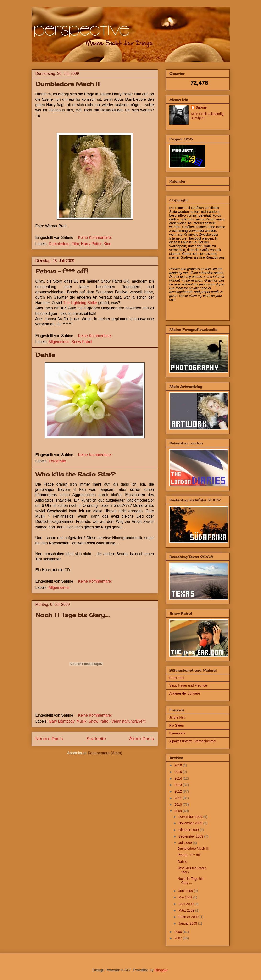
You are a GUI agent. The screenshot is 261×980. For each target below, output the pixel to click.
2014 (179, 778)
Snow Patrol (82, 342)
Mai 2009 (186, 897)
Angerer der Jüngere (185, 693)
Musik (82, 721)
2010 (179, 805)
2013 (179, 785)
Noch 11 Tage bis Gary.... (72, 615)
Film (75, 244)
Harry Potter (91, 244)
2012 (179, 791)
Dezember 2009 (191, 817)
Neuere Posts (49, 739)
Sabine (201, 107)
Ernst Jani (177, 678)
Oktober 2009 (189, 830)
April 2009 (186, 904)
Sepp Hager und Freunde (188, 685)
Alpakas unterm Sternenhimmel (193, 741)
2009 (179, 811)
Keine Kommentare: (95, 238)
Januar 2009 (188, 923)
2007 (179, 938)
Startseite (96, 739)
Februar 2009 (189, 917)
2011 (179, 798)
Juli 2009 (186, 843)
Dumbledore (59, 244)
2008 (179, 932)
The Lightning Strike (80, 303)
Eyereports (178, 733)
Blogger (161, 970)
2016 (179, 765)
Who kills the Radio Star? (75, 474)
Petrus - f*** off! (62, 271)
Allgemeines (59, 342)
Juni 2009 (186, 891)
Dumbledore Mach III (68, 84)
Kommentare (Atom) (105, 753)
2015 (179, 772)
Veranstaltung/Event (129, 721)
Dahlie (45, 355)
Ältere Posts (142, 739)
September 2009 (191, 836)
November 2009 (191, 823)
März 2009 (187, 910)
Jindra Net (177, 717)
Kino (107, 244)
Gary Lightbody (62, 721)
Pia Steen (177, 725)
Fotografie (57, 461)
